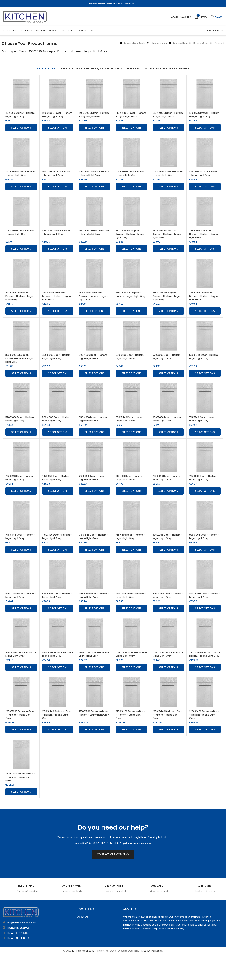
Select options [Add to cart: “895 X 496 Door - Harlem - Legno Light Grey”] (58, 629)
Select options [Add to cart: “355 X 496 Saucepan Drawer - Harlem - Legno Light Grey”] (95, 318)
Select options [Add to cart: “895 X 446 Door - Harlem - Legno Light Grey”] (21, 629)
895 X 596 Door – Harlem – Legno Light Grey (92, 614)
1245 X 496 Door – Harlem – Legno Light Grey (129, 677)
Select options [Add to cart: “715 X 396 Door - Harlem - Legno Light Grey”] (205, 505)
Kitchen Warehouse (83, 975)
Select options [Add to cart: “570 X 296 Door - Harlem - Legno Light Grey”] (131, 380)
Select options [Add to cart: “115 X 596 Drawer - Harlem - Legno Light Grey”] (21, 131)
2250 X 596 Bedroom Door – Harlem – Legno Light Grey (20, 801)
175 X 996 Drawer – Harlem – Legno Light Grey (92, 241)
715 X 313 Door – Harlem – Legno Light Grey (131, 488)
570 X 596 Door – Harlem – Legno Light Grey (56, 428)
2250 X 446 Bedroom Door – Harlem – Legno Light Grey (167, 739)
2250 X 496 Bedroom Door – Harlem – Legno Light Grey (204, 739)
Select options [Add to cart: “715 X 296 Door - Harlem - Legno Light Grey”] (95, 505)
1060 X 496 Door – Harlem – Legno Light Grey (203, 614)
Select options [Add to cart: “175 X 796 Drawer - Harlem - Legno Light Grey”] (21, 256)
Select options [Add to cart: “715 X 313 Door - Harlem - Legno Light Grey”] (131, 505)
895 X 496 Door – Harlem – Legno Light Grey (56, 614)
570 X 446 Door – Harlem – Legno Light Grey (203, 365)
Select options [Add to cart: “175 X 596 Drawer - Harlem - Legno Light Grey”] (205, 193)
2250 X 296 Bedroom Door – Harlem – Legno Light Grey (130, 739)
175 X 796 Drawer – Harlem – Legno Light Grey (19, 241)
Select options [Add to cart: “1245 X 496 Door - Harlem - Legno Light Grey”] (131, 691)
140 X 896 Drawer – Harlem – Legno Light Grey (56, 178)
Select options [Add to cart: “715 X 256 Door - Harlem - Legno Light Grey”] (58, 505)
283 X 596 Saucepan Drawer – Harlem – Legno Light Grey (166, 241)
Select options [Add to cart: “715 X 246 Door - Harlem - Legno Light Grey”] (21, 505)
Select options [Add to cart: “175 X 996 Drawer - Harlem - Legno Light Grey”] (95, 256)
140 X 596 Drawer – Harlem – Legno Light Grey (203, 116)
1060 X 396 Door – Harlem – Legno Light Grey (166, 614)
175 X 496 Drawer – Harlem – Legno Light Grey (166, 178)
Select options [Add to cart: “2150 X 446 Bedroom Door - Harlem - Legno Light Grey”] (58, 754)
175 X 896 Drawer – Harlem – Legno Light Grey (56, 241)
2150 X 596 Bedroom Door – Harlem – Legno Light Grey (94, 739)
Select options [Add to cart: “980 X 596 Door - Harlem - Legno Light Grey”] (131, 629)
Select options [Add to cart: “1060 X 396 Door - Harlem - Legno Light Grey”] (168, 629)
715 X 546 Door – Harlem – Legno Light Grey (92, 552)
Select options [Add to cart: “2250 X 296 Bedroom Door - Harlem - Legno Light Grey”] (131, 754)
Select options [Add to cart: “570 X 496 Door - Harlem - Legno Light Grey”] (21, 443)
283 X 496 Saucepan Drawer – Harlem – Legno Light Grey (129, 241)
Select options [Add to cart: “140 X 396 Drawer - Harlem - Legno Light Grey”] (95, 131)
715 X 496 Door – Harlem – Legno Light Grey (56, 552)
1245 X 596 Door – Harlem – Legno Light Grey (166, 677)
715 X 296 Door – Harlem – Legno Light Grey (95, 488)
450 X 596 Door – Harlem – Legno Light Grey (56, 365)
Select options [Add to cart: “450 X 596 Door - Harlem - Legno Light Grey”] (58, 380)
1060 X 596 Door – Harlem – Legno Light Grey (19, 677)
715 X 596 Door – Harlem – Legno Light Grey (131, 550)
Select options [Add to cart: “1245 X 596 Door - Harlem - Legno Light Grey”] (168, 691)
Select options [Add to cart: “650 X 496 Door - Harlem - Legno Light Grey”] (168, 443)
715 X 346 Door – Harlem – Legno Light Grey (166, 490)
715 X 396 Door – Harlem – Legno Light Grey (205, 488)
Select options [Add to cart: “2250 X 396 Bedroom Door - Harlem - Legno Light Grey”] (21, 754)
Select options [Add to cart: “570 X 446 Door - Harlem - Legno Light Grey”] (205, 380)
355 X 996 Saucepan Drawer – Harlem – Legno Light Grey (19, 365)
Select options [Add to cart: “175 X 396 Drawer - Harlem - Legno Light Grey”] (131, 193)
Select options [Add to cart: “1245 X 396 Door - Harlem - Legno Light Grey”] (95, 691)
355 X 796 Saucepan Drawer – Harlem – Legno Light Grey (166, 303)
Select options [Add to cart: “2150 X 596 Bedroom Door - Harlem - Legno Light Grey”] (95, 754)
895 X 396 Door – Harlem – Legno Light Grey (203, 552)
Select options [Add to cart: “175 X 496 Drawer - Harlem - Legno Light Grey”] (168, 193)
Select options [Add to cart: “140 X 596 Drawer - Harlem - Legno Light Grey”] (205, 131)
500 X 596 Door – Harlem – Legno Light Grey (92, 365)
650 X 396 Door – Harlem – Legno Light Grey (92, 428)
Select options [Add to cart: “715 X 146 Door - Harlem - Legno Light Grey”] (205, 443)
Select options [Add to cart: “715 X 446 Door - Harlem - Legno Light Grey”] (21, 567)
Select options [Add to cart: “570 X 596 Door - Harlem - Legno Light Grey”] (58, 443)
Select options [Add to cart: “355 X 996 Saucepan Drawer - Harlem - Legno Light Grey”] (21, 380)
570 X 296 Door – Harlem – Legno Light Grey (129, 365)
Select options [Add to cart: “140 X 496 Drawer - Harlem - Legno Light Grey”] (168, 131)
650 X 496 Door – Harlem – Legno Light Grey (166, 428)
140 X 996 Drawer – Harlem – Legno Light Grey (92, 178)
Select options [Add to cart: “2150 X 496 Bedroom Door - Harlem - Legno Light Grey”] (205, 691)
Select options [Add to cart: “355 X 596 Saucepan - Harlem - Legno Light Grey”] (131, 318)
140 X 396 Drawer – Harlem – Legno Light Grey (92, 116)
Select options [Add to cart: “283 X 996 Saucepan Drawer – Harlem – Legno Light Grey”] (58, 318)
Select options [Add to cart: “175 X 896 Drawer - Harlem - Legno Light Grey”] (58, 256)
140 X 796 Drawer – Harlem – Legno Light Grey (19, 178)
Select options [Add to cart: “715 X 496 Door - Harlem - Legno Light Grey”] (58, 567)
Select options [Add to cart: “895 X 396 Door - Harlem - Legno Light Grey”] (205, 567)
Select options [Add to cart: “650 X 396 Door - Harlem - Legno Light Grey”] (95, 443)
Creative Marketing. (152, 975)
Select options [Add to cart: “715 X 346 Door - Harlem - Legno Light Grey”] (168, 505)
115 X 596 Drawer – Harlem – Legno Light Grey (19, 116)
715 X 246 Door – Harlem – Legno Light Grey (19, 490)
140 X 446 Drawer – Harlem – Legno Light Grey (129, 116)
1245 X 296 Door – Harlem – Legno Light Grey (56, 677)
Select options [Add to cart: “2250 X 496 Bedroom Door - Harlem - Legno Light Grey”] (205, 754)
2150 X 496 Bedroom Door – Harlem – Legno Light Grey (204, 677)
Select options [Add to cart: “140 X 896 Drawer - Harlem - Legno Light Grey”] (58, 193)
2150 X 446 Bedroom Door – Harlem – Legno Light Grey (57, 739)
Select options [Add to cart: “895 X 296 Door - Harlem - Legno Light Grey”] (168, 567)
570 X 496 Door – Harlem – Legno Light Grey (19, 428)
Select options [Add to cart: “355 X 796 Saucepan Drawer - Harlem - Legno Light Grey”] (168, 318)
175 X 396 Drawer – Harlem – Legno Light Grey (129, 178)
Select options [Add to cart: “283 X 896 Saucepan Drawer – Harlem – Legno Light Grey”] (21, 318)
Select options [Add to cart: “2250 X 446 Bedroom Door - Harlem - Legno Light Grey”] (168, 754)
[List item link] (33, 952)
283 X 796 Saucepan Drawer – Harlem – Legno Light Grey (202, 241)
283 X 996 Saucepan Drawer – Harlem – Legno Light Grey (55, 303)
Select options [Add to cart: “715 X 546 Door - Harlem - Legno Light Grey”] (95, 567)
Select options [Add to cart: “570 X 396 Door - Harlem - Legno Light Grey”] (168, 380)
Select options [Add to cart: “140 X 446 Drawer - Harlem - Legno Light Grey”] (131, 131)
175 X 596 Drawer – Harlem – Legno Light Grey (203, 178)
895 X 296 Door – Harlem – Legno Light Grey (166, 552)
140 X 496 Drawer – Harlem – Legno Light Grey (166, 116)
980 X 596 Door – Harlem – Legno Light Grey (129, 614)
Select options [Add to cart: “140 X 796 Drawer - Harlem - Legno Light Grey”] (21, 193)
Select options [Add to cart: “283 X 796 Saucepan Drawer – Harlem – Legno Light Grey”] (205, 256)
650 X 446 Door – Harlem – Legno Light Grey (129, 428)
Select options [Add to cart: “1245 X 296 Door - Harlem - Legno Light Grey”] (58, 691)
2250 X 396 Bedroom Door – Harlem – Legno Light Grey (20, 739)
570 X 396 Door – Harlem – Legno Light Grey (166, 365)
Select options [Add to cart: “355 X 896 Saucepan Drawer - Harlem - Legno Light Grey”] (205, 318)
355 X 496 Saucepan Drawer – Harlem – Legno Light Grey (92, 303)
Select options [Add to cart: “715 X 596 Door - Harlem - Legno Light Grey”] (131, 567)
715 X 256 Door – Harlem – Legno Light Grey (58, 488)
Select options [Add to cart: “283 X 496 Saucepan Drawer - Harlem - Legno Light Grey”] (131, 256)
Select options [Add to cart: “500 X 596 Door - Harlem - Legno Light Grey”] (95, 380)
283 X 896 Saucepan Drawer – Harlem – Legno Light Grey (19, 303)
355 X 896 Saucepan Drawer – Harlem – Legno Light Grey (202, 303)
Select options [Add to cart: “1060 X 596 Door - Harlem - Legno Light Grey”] (21, 691)
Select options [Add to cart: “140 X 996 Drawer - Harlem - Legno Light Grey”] (95, 193)
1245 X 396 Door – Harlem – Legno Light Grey (92, 677)
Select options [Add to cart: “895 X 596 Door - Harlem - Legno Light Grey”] (95, 629)
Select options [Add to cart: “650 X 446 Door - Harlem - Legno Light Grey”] (131, 443)
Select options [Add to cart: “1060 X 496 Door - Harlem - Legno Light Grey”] (205, 629)
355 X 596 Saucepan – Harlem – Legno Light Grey (130, 303)
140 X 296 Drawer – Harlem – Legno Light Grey (56, 116)
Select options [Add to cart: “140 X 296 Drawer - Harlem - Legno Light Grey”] (58, 131)
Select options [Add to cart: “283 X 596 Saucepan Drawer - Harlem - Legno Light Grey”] (168, 256)
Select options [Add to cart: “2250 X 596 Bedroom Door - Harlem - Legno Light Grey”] (21, 816)
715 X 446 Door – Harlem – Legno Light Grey (19, 552)
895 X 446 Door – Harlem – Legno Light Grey (19, 614)
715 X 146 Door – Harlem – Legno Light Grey (205, 426)
